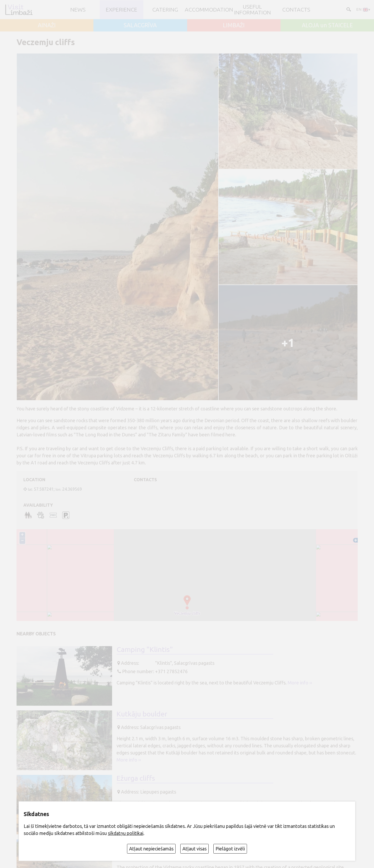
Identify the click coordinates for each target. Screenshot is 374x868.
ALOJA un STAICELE (327, 25)
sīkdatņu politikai (126, 833)
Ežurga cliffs (136, 778)
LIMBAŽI (234, 25)
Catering (165, 10)
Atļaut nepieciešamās (151, 849)
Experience (122, 10)
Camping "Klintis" (145, 649)
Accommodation (209, 10)
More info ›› (300, 683)
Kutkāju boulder (142, 714)
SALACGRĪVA (140, 25)
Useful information (252, 10)
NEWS (78, 10)
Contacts (296, 10)
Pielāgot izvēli (230, 849)
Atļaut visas (194, 849)
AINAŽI (47, 25)
